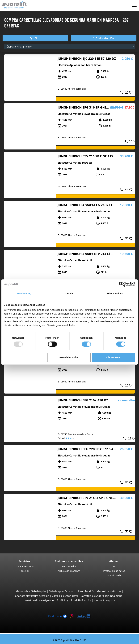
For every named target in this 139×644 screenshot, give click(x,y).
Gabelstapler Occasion (62, 591)
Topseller (24, 571)
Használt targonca (104, 600)
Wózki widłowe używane (39, 600)
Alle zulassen (114, 357)
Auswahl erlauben (69, 357)
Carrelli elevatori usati (65, 596)
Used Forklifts (86, 591)
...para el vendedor (24, 566)
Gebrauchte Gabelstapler (31, 591)
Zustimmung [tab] (24, 293)
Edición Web (114, 575)
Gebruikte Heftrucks (109, 591)
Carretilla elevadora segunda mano (102, 596)
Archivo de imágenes (69, 571)
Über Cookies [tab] (115, 293)
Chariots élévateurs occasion (32, 596)
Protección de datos (114, 571)
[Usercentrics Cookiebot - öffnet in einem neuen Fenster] (121, 284)
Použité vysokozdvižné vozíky (74, 600)
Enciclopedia (69, 566)
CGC (114, 566)
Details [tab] (70, 293)
